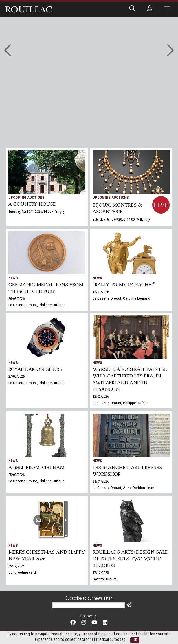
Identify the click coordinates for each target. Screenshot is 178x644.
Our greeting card (22, 572)
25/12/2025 (16, 566)
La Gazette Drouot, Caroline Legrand (121, 298)
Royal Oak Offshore (35, 370)
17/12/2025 (101, 573)
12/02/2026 (101, 397)
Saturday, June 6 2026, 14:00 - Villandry (121, 220)
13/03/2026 (101, 292)
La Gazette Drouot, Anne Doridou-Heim (123, 488)
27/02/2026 (16, 377)
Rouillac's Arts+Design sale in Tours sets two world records (130, 559)
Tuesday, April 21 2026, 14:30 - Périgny (36, 211)
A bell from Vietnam (36, 468)
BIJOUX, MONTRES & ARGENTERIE (117, 209)
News (13, 278)
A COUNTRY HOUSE (32, 204)
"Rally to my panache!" (124, 285)
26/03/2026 (16, 299)
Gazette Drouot (105, 579)
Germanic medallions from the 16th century (46, 288)
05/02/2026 (16, 475)
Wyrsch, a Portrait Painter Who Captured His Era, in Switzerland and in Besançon (130, 380)
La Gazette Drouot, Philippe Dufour (36, 305)
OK (135, 640)
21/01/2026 (101, 481)
